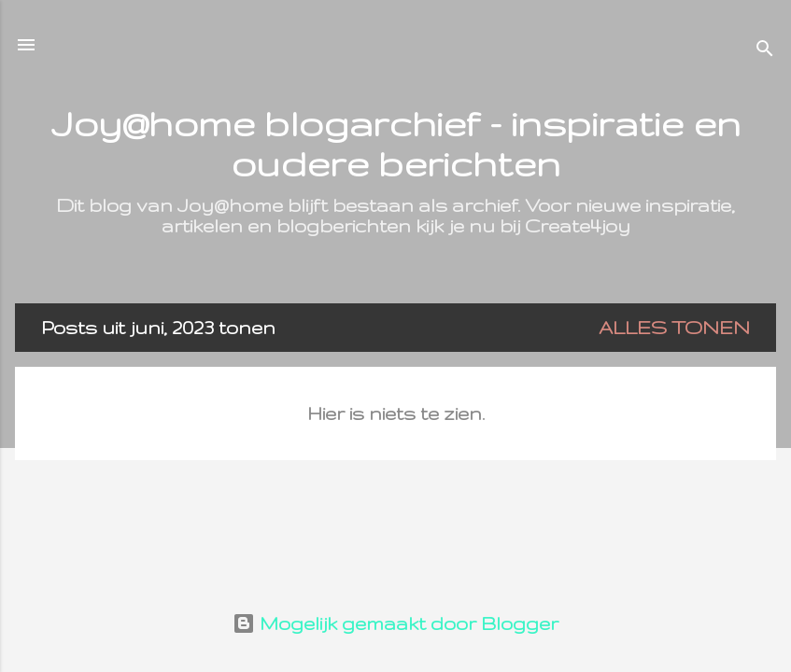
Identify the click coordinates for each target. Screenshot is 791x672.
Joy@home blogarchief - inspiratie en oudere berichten (396, 143)
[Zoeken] (765, 51)
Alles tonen (674, 328)
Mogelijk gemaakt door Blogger (395, 623)
